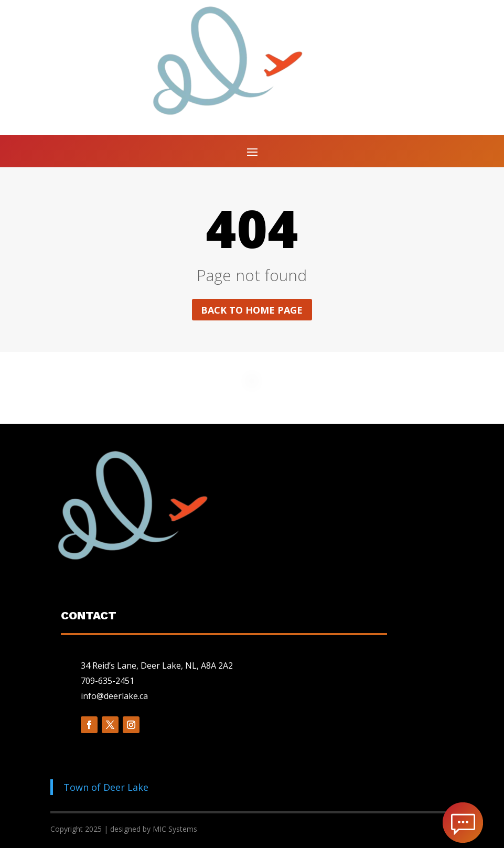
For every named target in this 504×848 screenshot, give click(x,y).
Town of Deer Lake (106, 787)
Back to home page (252, 310)
